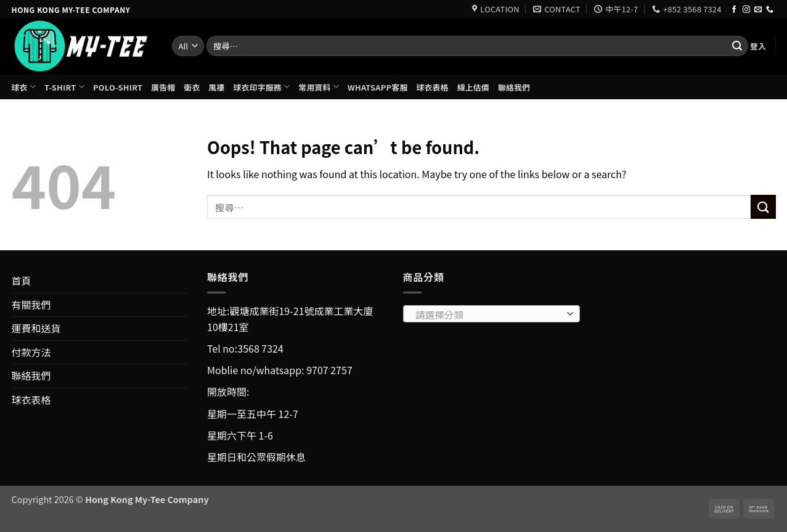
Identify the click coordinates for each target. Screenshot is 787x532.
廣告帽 (163, 87)
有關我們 (31, 305)
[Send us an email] (758, 10)
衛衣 (192, 87)
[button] (758, 46)
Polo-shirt (118, 87)
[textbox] (488, 314)
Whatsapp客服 (377, 87)
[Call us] (770, 10)
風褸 (216, 87)
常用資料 (319, 87)
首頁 (22, 280)
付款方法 (31, 352)
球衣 (24, 87)
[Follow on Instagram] (746, 10)
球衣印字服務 (262, 87)
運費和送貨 (36, 328)
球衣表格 (432, 87)
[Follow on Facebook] (734, 10)
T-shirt (64, 87)
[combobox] (492, 314)
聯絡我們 (514, 87)
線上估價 (473, 87)
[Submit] (737, 46)
